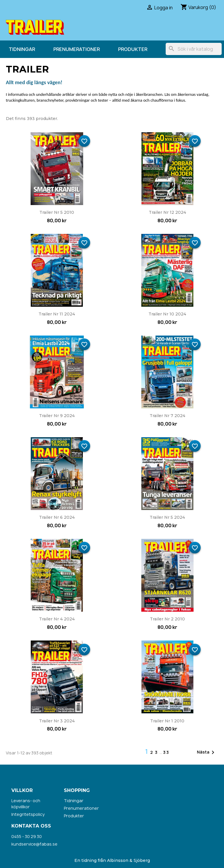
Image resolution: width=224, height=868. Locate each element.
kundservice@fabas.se (34, 844)
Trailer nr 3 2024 (57, 721)
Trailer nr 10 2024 (167, 314)
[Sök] (194, 49)
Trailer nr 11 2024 (57, 314)
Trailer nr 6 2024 (57, 517)
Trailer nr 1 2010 (167, 721)
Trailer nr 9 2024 (57, 416)
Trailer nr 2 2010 (167, 619)
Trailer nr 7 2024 (167, 416)
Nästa (207, 752)
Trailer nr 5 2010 (57, 212)
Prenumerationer (77, 49)
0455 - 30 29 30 (27, 836)
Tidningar (22, 49)
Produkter (133, 49)
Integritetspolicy (28, 814)
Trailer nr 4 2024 (57, 619)
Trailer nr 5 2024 (167, 517)
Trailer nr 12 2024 (167, 212)
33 (166, 752)
